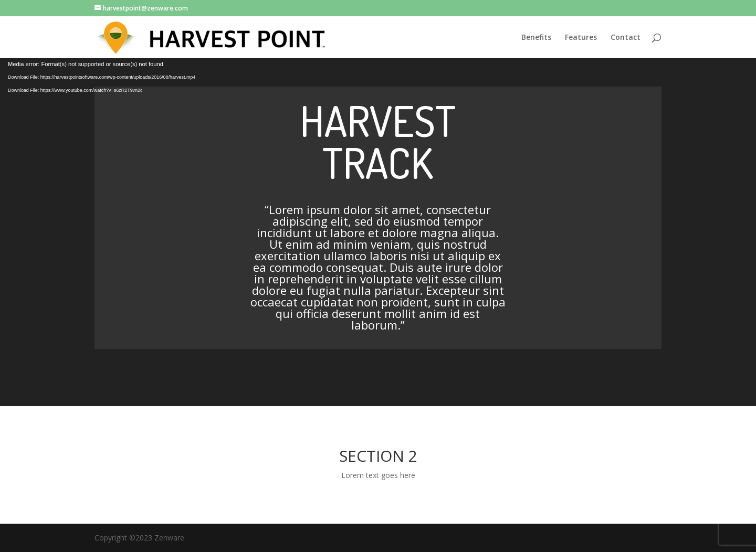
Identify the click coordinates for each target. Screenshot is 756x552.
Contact (626, 38)
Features (581, 38)
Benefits (536, 38)
